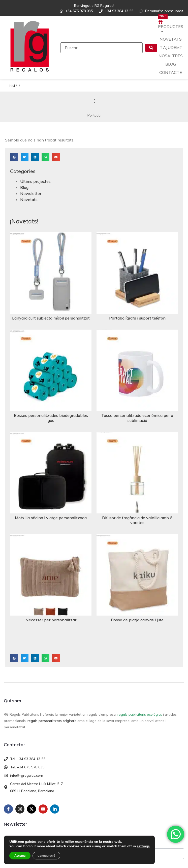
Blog (24, 187)
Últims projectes (35, 181)
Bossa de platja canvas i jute (137, 620)
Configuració (46, 856)
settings (143, 846)
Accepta (20, 856)
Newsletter (31, 193)
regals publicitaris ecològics (140, 714)
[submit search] (151, 48)
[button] (14, 157)
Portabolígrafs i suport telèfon (137, 318)
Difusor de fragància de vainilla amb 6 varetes (137, 520)
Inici (12, 85)
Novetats (29, 199)
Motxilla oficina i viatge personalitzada (51, 518)
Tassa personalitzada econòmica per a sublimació (137, 418)
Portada (94, 115)
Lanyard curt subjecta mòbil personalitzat (51, 318)
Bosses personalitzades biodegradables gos (51, 418)
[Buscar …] (102, 48)
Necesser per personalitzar (51, 620)
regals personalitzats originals (52, 721)
